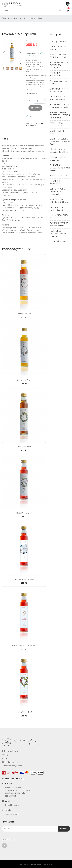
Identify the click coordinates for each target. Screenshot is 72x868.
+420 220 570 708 (12, 814)
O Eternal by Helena (10, 751)
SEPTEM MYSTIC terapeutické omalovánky (57, 192)
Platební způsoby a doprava (13, 766)
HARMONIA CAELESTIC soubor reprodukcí (58, 234)
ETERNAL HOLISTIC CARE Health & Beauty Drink (60, 142)
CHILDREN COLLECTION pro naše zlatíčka (60, 168)
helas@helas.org (12, 805)
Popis (5, 139)
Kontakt (5, 758)
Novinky (5, 755)
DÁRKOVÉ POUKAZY (59, 242)
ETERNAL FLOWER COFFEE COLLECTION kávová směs (60, 115)
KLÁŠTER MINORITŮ (59, 176)
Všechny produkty (58, 41)
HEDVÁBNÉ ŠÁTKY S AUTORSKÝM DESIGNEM (59, 65)
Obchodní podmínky (10, 762)
